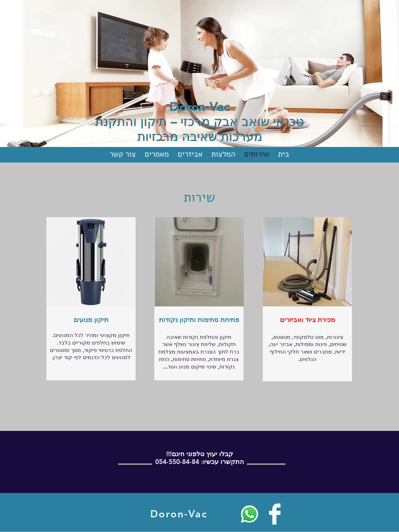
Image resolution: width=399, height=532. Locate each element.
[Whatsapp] (250, 514)
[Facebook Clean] (275, 514)
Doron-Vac (200, 107)
